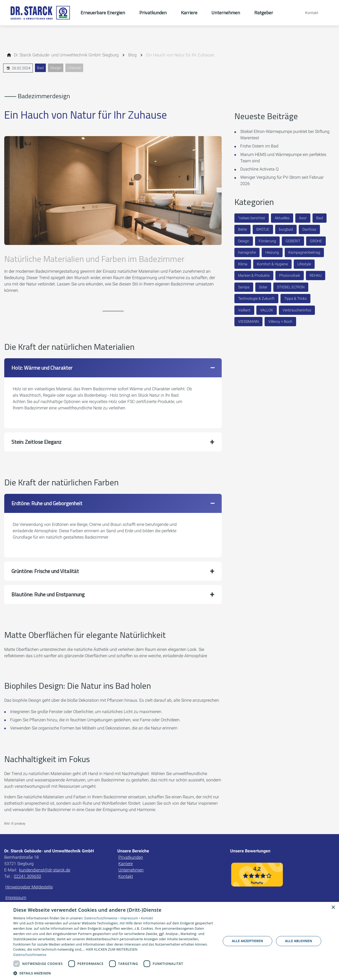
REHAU (316, 275)
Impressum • (131, 918)
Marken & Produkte (254, 275)
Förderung (267, 241)
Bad (40, 68)
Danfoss (309, 229)
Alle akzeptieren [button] (248, 941)
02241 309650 (27, 876)
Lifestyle (74, 68)
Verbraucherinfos (297, 310)
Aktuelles (282, 218)
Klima (243, 264)
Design (56, 68)
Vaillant (244, 310)
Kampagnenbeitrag (304, 252)
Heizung (272, 252)
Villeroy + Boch (280, 321)
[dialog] (169, 941)
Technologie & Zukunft (256, 298)
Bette (242, 229)
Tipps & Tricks (295, 298)
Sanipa (244, 287)
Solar (263, 287)
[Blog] (132, 55)
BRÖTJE (263, 229)
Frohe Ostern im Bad (259, 146)
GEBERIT (293, 241)
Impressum (16, 898)
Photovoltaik (290, 275)
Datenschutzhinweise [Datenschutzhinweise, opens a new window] (30, 955)
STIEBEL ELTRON (291, 287)
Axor (303, 218)
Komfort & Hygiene (272, 264)
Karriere (126, 864)
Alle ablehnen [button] (298, 941)
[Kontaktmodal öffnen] (308, 13)
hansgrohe (247, 252)
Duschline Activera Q (259, 169)
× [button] (333, 908)
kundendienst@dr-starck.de (45, 870)
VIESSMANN (248, 321)
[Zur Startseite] (40, 13)
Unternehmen (131, 870)
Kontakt (126, 876)
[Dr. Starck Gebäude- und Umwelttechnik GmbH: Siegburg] (66, 55)
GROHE (316, 241)
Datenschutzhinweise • (102, 918)
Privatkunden (131, 857)
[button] (113, 368)
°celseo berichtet (252, 218)
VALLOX (267, 310)
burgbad (286, 229)
